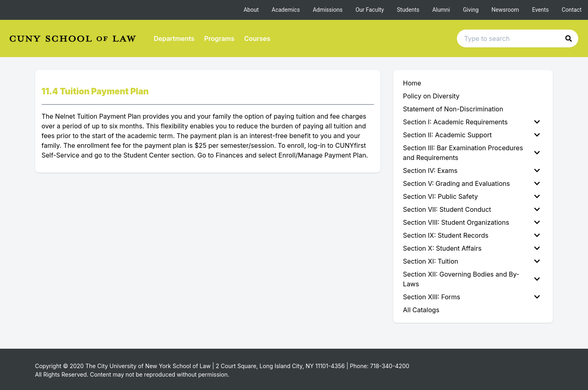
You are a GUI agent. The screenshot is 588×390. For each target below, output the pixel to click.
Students (408, 10)
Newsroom (505, 10)
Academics (286, 10)
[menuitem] (473, 122)
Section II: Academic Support (472, 135)
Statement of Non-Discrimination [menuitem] (453, 109)
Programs (220, 38)
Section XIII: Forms (472, 297)
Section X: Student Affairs (472, 248)
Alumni (441, 10)
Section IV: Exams (472, 170)
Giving (471, 10)
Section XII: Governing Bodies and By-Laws (472, 279)
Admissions (328, 10)
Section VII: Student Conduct (472, 209)
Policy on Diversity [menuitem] (431, 96)
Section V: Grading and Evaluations (472, 183)
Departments (174, 38)
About (251, 10)
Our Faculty (369, 10)
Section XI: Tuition (472, 261)
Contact (572, 10)
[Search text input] (518, 38)
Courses (257, 38)
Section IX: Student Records (472, 235)
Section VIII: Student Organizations (472, 222)
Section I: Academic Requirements (472, 122)
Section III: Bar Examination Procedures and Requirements (472, 153)
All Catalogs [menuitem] (421, 310)
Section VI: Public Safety (472, 196)
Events (540, 10)
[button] (569, 38)
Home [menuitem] (412, 83)
